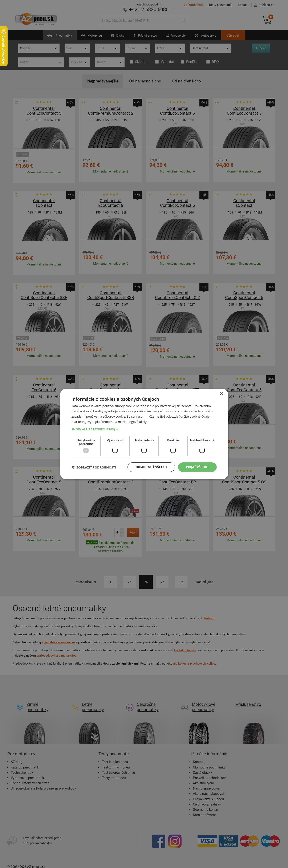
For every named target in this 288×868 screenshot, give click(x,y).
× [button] (221, 394)
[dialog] (144, 434)
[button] (144, 429)
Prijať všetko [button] (197, 467)
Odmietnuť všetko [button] (151, 467)
